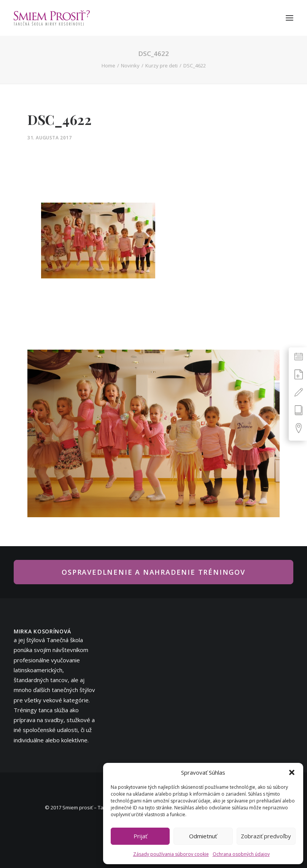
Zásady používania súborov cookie (171, 854)
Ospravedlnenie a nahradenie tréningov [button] (153, 572)
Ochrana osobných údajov (241, 854)
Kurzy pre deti (161, 66)
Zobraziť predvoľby (266, 836)
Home (108, 66)
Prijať (140, 836)
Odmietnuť (203, 836)
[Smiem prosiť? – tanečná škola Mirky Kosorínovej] (52, 18)
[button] (292, 772)
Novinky (130, 66)
